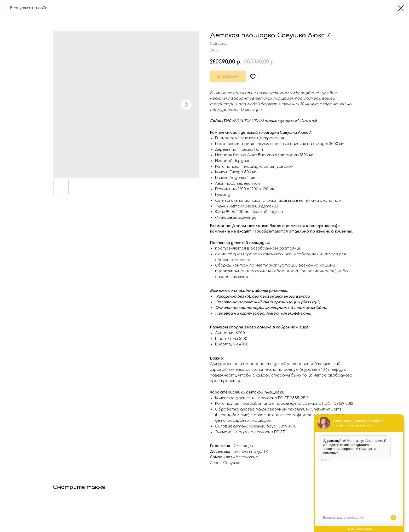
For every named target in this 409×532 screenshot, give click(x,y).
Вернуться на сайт (29, 8)
